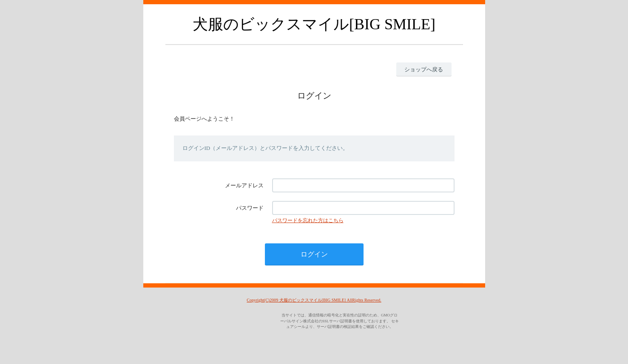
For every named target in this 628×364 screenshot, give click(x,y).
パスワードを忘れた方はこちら (308, 220)
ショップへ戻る (424, 69)
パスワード (250, 208)
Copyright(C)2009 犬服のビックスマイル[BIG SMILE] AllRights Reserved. (314, 300)
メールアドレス (244, 185)
